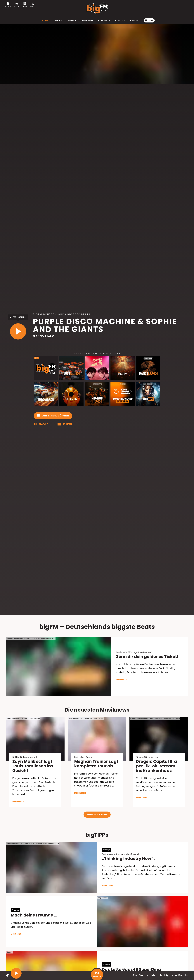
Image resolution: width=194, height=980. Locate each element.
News (25, 5)
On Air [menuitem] (58, 20)
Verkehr (8, 5)
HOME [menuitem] (45, 20)
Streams (67, 424)
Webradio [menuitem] (87, 20)
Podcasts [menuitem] (104, 20)
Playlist (43, 424)
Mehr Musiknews (97, 815)
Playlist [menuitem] (120, 20)
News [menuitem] (72, 20)
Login (149, 20)
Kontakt (33, 5)
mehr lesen (121, 680)
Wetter (17, 5)
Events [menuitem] (134, 20)
